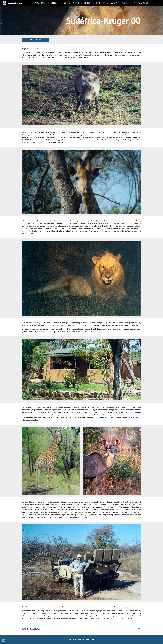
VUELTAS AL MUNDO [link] (141, 3)
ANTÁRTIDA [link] (77, 3)
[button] (161, 3)
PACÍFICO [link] (125, 3)
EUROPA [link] (114, 3)
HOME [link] (36, 3)
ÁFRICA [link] (54, 3)
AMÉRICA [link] (65, 3)
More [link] (153, 3)
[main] (81, 21)
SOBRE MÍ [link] (45, 3)
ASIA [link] (105, 3)
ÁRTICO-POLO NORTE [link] (92, 3)
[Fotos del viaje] (35, 40)
